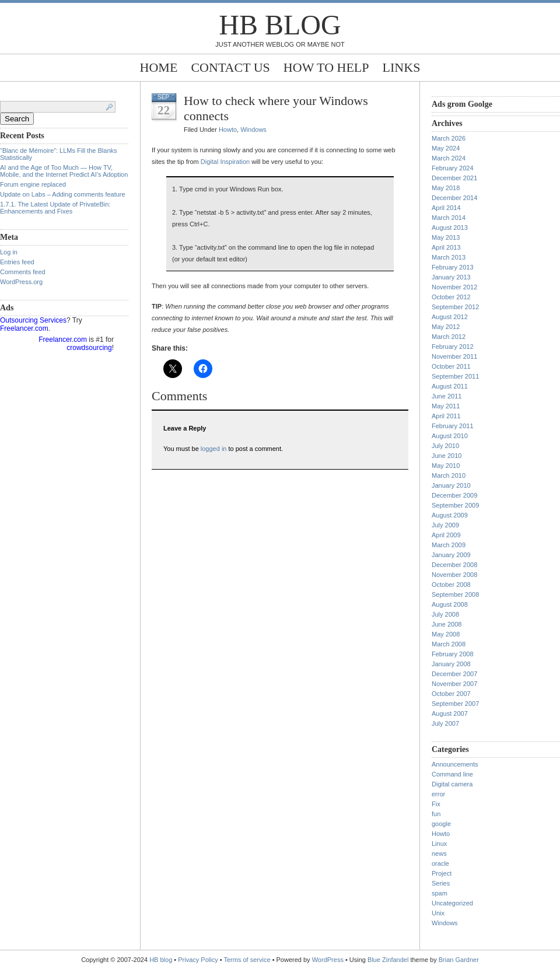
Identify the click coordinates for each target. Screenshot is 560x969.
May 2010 (446, 466)
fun (436, 814)
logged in (214, 449)
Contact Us (230, 67)
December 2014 (454, 198)
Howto (228, 130)
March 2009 (449, 545)
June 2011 (447, 396)
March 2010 (449, 475)
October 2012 (451, 297)
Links (402, 67)
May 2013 (446, 237)
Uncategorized (452, 903)
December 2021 (454, 178)
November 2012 (454, 287)
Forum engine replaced (33, 184)
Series (441, 883)
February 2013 (453, 267)
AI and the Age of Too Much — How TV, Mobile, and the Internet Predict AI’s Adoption (64, 171)
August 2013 (450, 228)
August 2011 (450, 386)
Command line (452, 774)
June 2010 (447, 456)
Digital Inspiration (225, 162)
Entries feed (17, 262)
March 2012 (449, 337)
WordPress (328, 960)
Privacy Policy (199, 960)
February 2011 (453, 426)
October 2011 (451, 366)
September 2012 (455, 307)
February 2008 (453, 654)
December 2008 (454, 565)
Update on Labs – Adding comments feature (63, 194)
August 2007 (450, 713)
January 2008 (451, 664)
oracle (440, 863)
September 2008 (455, 594)
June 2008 (447, 624)
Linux (439, 844)
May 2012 (446, 327)
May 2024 (446, 148)
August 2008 (450, 604)
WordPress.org (21, 282)
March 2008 (449, 644)
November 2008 (454, 575)
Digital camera (452, 784)
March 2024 (449, 158)
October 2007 (451, 694)
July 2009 (445, 525)
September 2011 (455, 376)
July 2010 (445, 446)
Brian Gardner (459, 960)
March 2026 (449, 138)
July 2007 (445, 723)
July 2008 (445, 614)
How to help (326, 67)
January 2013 (451, 277)
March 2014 (449, 218)
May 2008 (446, 634)
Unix (438, 913)
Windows (253, 130)
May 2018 (446, 188)
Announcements (455, 764)
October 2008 (451, 585)
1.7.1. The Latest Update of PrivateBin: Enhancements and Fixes (55, 208)
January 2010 (451, 485)
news (439, 853)
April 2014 (446, 208)
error (438, 794)
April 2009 (446, 535)
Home (159, 67)
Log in (9, 252)
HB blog (280, 25)
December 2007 (454, 674)
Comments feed (23, 272)
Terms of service (247, 960)
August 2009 (450, 515)
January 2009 (451, 555)
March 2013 (449, 257)
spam (440, 893)
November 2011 (454, 356)
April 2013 (446, 247)
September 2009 (455, 505)
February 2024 (453, 168)
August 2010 (450, 436)
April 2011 (446, 416)
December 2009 (454, 495)
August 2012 (450, 317)
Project (442, 873)
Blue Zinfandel (389, 960)
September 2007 (455, 704)
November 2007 (454, 684)
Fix (436, 804)
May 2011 (446, 406)
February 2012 (453, 347)
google (441, 824)
